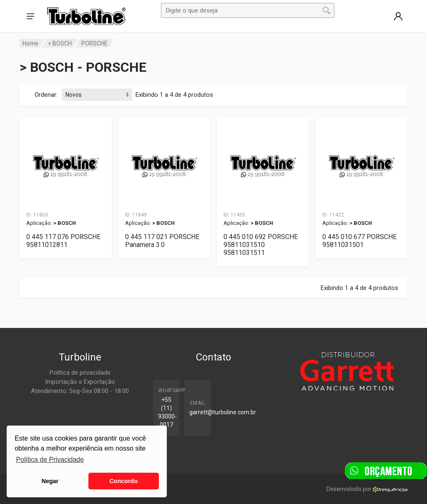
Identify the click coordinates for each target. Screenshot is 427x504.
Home (30, 43)
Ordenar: (46, 95)
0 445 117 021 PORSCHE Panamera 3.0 (162, 241)
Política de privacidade (80, 373)
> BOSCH (60, 43)
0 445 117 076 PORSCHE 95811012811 (63, 241)
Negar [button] (50, 481)
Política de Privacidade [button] (50, 460)
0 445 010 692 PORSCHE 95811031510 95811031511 (261, 245)
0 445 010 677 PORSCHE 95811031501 (359, 241)
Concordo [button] (123, 481)
